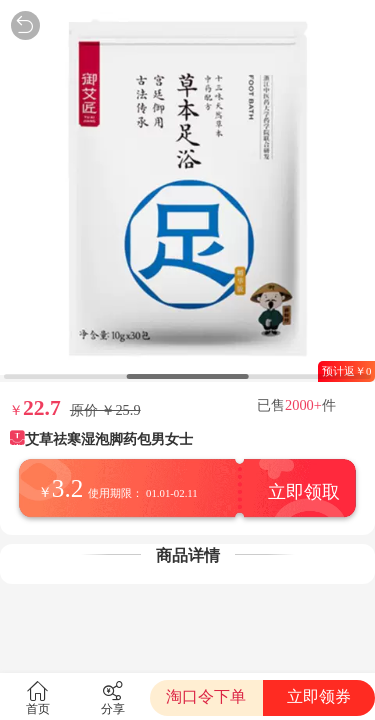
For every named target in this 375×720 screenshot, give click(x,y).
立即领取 (304, 492)
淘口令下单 (206, 697)
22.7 (42, 408)
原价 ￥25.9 (105, 410)
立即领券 (319, 697)
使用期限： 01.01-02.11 (142, 493)
